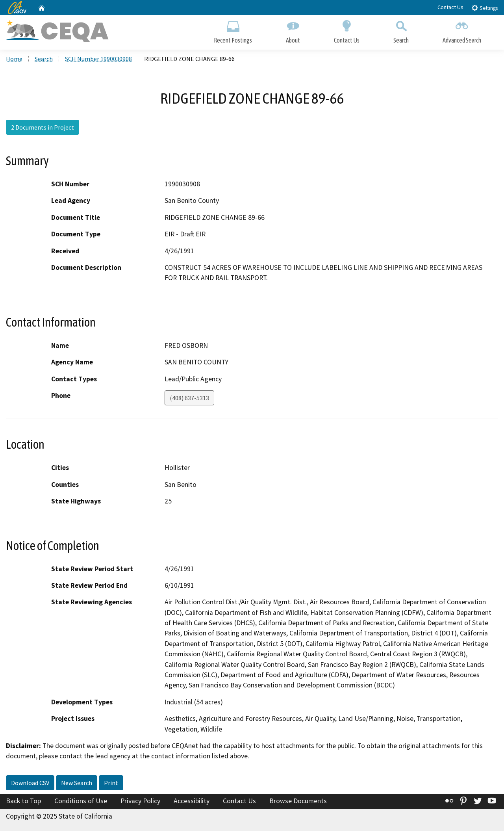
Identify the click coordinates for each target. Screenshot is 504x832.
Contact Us (450, 7)
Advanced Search (462, 31)
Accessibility (192, 802)
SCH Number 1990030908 (98, 59)
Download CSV (30, 784)
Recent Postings (233, 31)
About (293, 31)
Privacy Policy (140, 802)
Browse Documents (298, 802)
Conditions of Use (81, 802)
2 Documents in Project (43, 128)
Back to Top (23, 802)
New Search (77, 784)
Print (111, 784)
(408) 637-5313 (189, 399)
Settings (485, 8)
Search (401, 31)
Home (14, 59)
